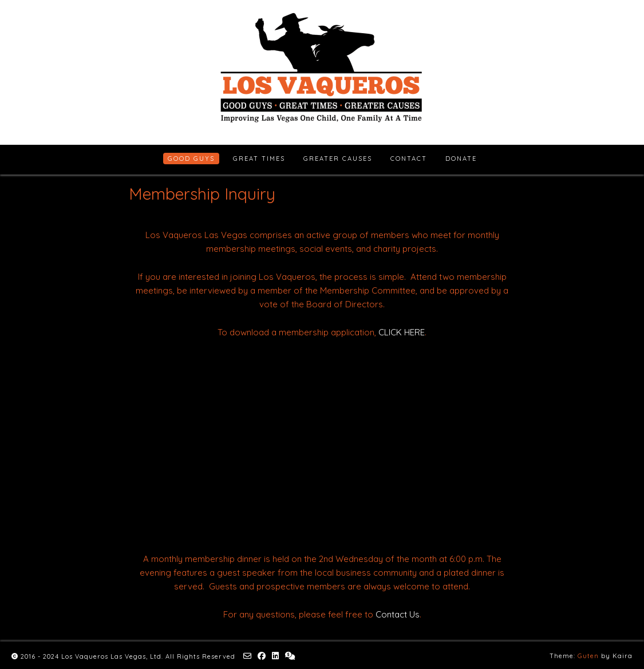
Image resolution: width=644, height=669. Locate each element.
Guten (588, 656)
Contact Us (398, 614)
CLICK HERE (402, 332)
